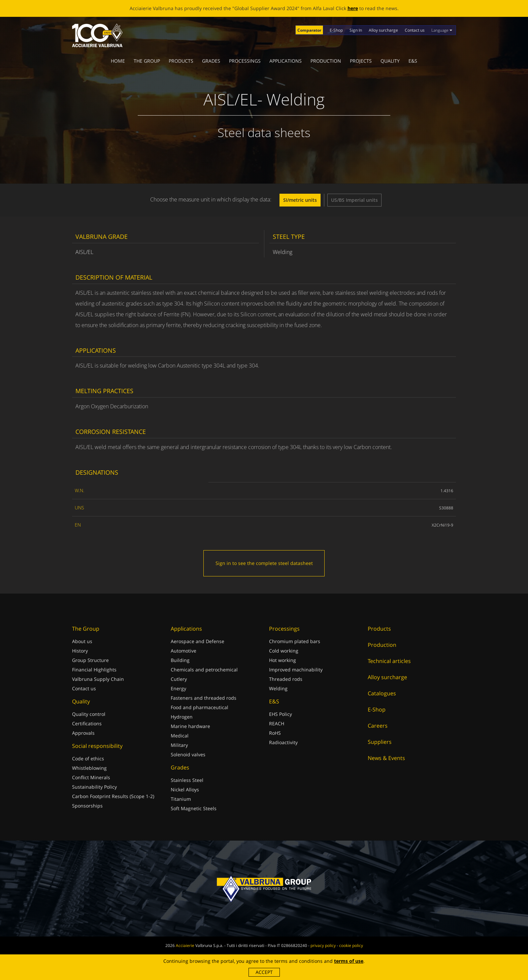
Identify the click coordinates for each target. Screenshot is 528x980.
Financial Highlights (94, 670)
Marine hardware (190, 726)
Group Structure (90, 660)
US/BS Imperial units (354, 200)
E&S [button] (413, 61)
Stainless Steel (187, 780)
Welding (278, 688)
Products (181, 61)
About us (82, 641)
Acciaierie (185, 945)
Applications (286, 61)
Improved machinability (296, 670)
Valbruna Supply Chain (98, 679)
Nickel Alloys (185, 789)
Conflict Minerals (91, 777)
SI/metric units (300, 200)
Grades (211, 61)
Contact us (415, 30)
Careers (378, 726)
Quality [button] (390, 61)
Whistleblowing (89, 768)
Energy (178, 688)
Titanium (181, 799)
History (80, 651)
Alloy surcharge (383, 30)
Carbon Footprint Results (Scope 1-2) (113, 796)
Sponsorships (87, 806)
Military (179, 745)
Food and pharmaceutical (200, 707)
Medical (180, 736)
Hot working (283, 660)
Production (326, 61)
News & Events (386, 758)
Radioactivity (283, 742)
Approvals (83, 733)
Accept (264, 972)
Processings (245, 61)
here (353, 8)
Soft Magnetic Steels (194, 808)
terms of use (349, 961)
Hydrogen (182, 717)
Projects (361, 61)
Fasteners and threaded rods (204, 698)
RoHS (275, 733)
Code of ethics (88, 758)
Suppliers (380, 742)
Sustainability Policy (94, 787)
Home (118, 61)
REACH (277, 723)
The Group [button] (147, 61)
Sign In (356, 30)
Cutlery (179, 679)
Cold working (284, 651)
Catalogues (382, 693)
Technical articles (389, 661)
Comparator (309, 30)
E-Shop (336, 30)
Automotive (184, 651)
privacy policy (323, 945)
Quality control (89, 714)
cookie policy (351, 945)
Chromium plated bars (295, 641)
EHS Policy (280, 714)
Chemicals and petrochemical (204, 670)
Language (442, 30)
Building (180, 660)
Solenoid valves (188, 754)
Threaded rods (286, 679)
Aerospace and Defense (197, 641)
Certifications (87, 723)
